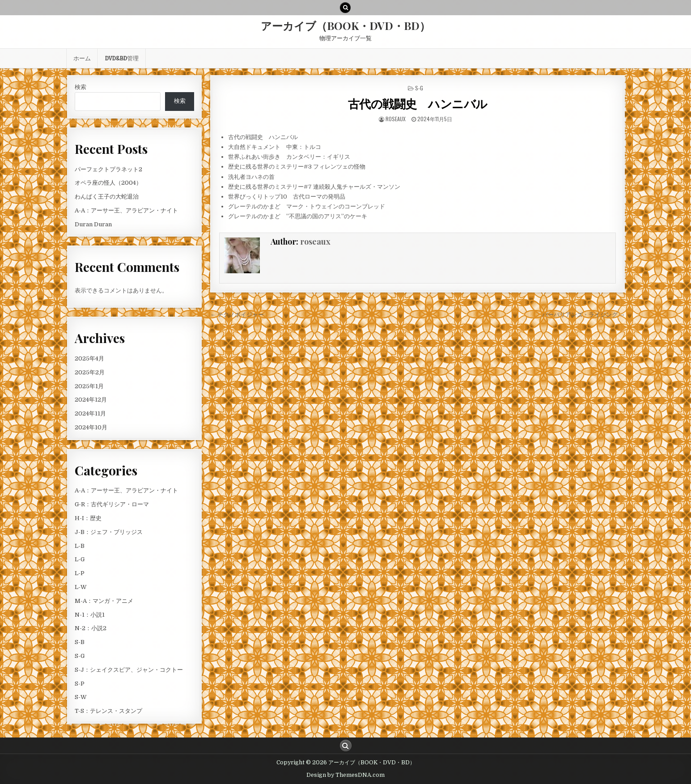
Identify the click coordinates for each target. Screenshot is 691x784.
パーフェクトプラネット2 (108, 169)
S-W (81, 697)
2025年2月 (90, 372)
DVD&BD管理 (122, 58)
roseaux (396, 119)
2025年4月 (89, 358)
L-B (80, 546)
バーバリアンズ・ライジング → (583, 315)
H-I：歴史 (88, 518)
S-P (80, 684)
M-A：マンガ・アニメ (104, 601)
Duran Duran (93, 224)
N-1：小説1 (90, 615)
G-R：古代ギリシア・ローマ (112, 504)
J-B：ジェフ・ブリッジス (109, 532)
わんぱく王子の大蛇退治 (107, 197)
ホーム (82, 58)
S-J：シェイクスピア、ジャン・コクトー (129, 670)
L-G (80, 559)
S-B (80, 642)
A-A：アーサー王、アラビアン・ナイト (126, 210)
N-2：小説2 (91, 628)
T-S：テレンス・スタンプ (108, 711)
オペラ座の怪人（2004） (108, 183)
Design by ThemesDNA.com (345, 775)
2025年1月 (89, 386)
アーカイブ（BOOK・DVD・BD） (345, 25)
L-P (80, 573)
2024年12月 (91, 400)
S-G (419, 88)
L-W (81, 587)
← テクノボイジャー (237, 315)
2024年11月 (90, 413)
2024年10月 (91, 427)
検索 (81, 87)
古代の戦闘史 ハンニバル (418, 104)
